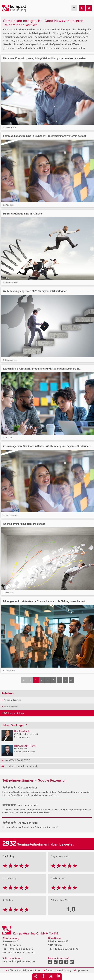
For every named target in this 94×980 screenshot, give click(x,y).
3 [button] (48, 680)
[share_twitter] (51, 977)
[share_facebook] (43, 977)
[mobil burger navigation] (74, 8)
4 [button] (54, 680)
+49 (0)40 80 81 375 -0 (20, 949)
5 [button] (60, 680)
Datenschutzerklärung (57, 970)
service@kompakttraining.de (19, 961)
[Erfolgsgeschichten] (82, 8)
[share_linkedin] (58, 977)
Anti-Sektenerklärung (28, 970)
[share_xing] (36, 977)
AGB (9, 970)
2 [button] (42, 680)
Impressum (81, 970)
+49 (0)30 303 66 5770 (66, 949)
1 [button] (36, 680)
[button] (65, 680)
